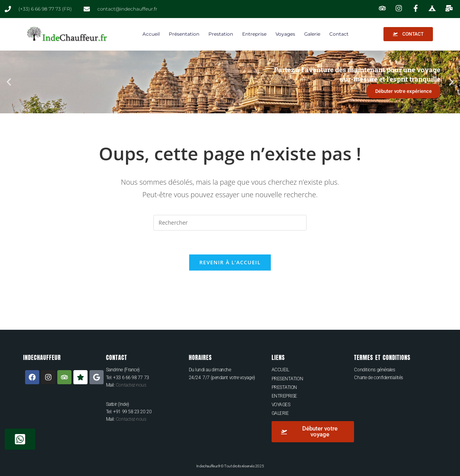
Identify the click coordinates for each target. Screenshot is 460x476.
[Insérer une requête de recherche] (230, 223)
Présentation (184, 34)
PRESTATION (285, 387)
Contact (339, 34)
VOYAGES (281, 405)
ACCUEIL (280, 370)
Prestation (221, 34)
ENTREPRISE (285, 396)
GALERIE (280, 413)
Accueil (151, 34)
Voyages (285, 34)
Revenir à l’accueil (230, 262)
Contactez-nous (131, 385)
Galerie (312, 34)
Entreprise (254, 34)
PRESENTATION (287, 379)
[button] (9, 82)
